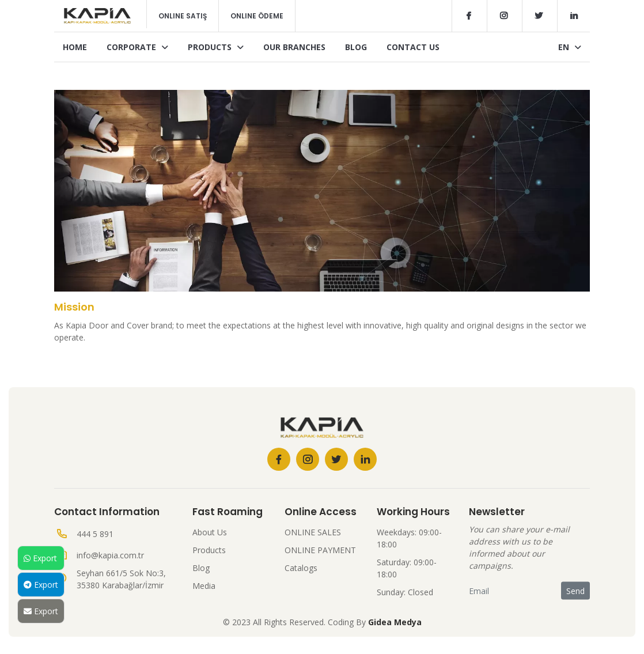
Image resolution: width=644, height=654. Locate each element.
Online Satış (183, 16)
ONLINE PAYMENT (320, 550)
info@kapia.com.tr (110, 555)
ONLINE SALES (313, 532)
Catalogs (301, 568)
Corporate (137, 47)
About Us (210, 532)
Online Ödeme (257, 16)
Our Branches (294, 47)
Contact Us (413, 47)
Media (204, 586)
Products (216, 47)
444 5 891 (95, 534)
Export (40, 558)
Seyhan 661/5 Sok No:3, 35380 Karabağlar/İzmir (121, 579)
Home (75, 47)
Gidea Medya (395, 622)
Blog (356, 47)
